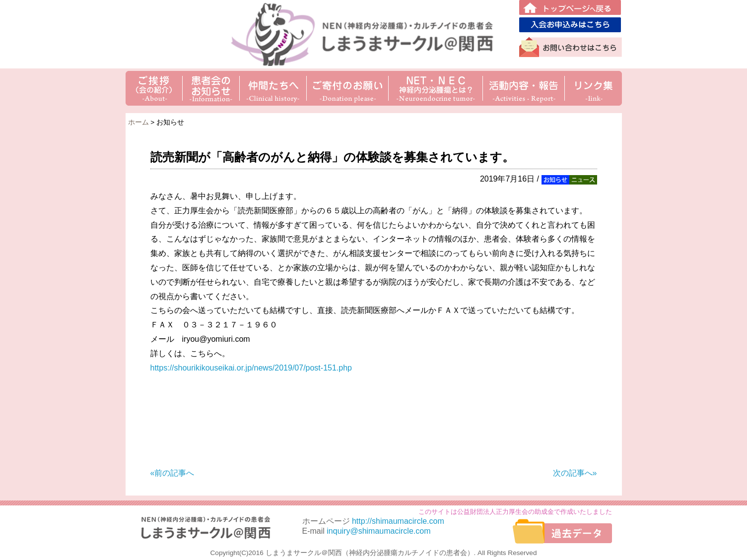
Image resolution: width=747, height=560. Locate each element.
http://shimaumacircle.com (398, 521)
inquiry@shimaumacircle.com (378, 531)
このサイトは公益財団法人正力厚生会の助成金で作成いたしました (515, 512)
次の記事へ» (575, 473)
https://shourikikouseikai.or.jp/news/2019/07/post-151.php (251, 368)
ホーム (138, 122)
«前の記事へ (172, 473)
